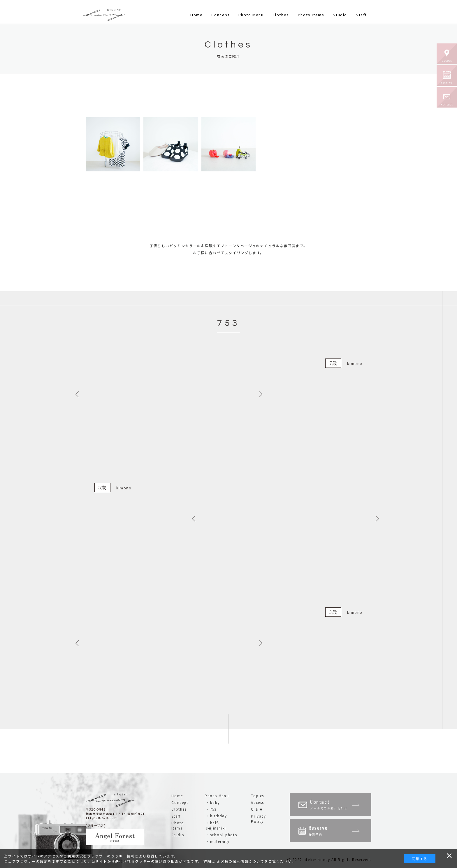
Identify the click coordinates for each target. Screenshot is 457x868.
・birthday (216, 816)
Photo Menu (251, 15)
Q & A (257, 809)
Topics (257, 796)
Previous (78, 394)
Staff (361, 15)
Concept (220, 15)
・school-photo (222, 835)
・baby (213, 802)
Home (196, 15)
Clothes (281, 15)
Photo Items (311, 15)
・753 (211, 809)
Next (262, 394)
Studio (340, 15)
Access (257, 802)
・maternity (218, 841)
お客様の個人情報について (240, 861)
